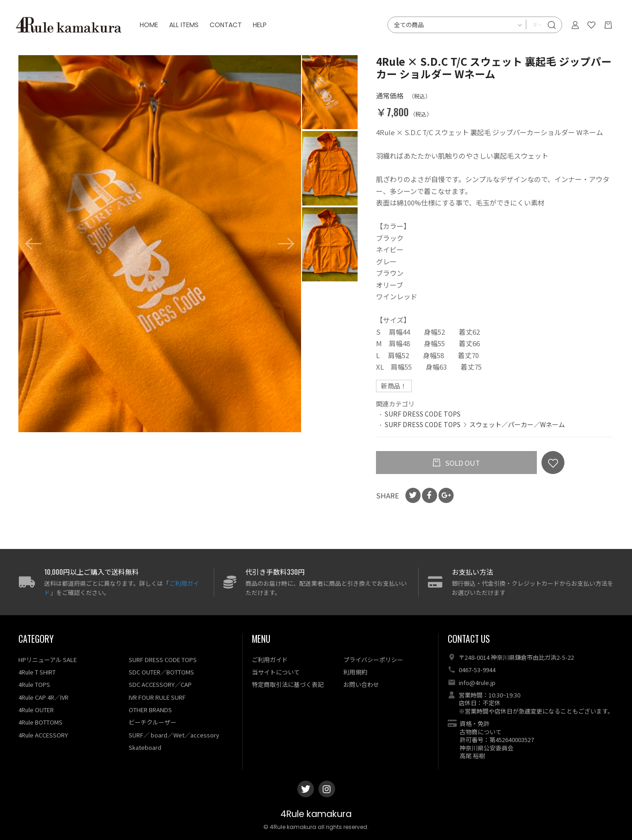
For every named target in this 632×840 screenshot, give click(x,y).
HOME (152, 28)
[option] (160, 244)
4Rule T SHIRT (37, 672)
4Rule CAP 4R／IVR (43, 697)
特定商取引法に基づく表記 (288, 684)
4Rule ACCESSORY (43, 735)
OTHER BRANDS (150, 710)
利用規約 (355, 672)
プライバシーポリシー (373, 660)
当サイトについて (276, 672)
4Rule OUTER (36, 710)
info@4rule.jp (477, 683)
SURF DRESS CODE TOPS (423, 414)
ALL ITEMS (187, 28)
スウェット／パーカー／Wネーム (517, 424)
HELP (262, 28)
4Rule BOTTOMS (40, 722)
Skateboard (145, 747)
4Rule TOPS (34, 684)
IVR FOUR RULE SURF (157, 697)
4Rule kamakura (316, 814)
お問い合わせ (361, 684)
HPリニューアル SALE (48, 660)
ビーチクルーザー (153, 722)
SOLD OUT (462, 463)
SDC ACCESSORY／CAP (160, 684)
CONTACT (228, 28)
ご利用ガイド (270, 660)
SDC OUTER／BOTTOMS (161, 672)
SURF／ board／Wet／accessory (174, 735)
